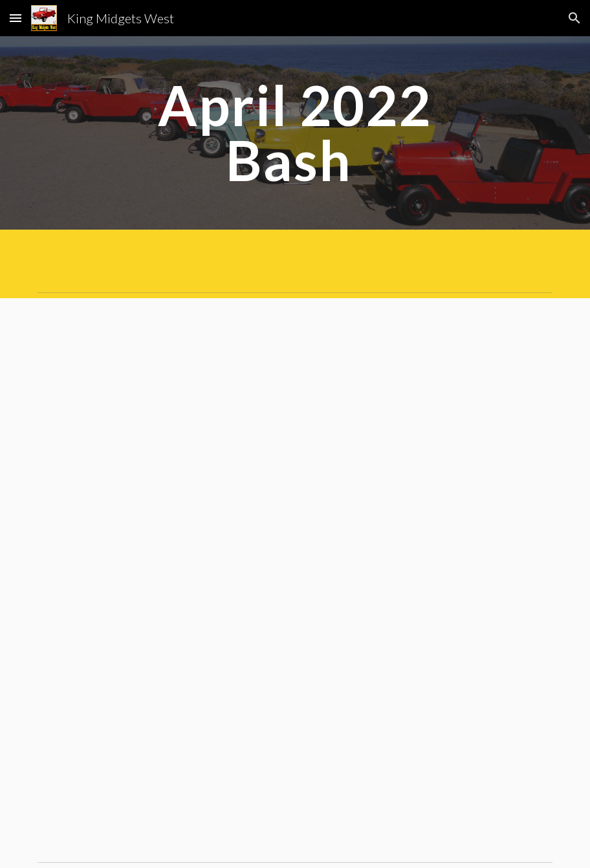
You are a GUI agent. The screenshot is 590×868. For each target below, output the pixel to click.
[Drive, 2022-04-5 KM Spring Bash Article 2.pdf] (295, 577)
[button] (16, 18)
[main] (295, 133)
